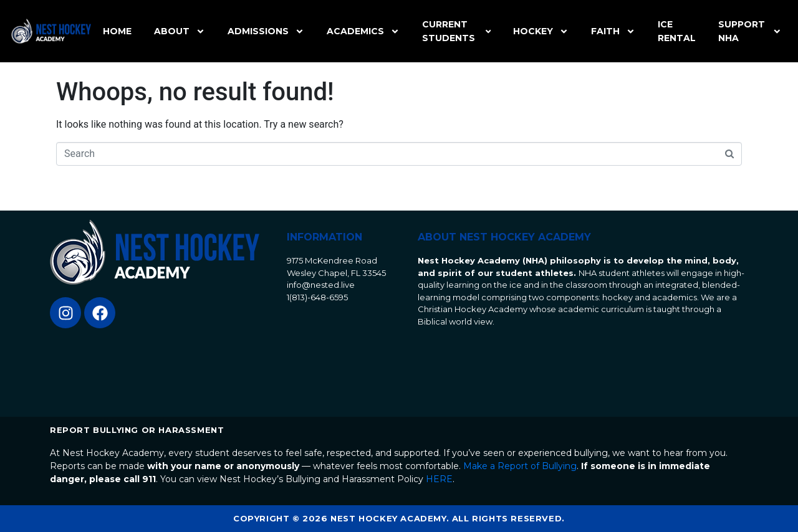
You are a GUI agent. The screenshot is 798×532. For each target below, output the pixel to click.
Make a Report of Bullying (520, 466)
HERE (439, 479)
